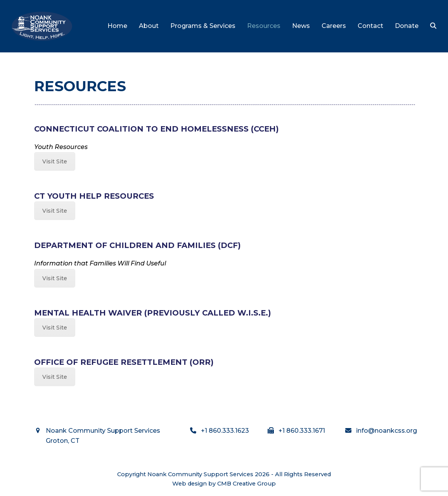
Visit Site (55, 161)
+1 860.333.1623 (225, 431)
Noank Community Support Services (200, 474)
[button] (433, 26)
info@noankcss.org (387, 431)
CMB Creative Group (246, 484)
